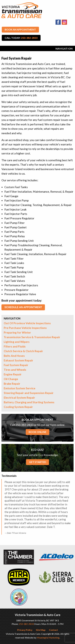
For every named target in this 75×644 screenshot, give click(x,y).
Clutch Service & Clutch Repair (23, 351)
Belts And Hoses (14, 356)
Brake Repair (12, 384)
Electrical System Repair (19, 398)
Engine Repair (13, 374)
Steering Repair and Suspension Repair (29, 393)
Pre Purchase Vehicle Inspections (25, 328)
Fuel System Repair (16, 365)
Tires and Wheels (15, 370)
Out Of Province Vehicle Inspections (27, 323)
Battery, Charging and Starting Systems (29, 402)
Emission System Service (20, 388)
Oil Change (11, 379)
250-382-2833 (26, 624)
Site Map (41, 630)
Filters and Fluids (15, 346)
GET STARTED (38, 462)
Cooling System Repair (18, 407)
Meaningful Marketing (48, 638)
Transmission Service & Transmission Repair (32, 337)
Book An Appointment (20, 30)
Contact (53, 630)
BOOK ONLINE (37, 432)
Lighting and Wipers (17, 342)
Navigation (64, 49)
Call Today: (21, 38)
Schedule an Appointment (23, 307)
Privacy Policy (25, 630)
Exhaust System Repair (18, 360)
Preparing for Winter (17, 332)
